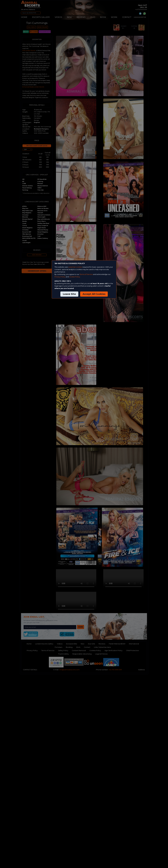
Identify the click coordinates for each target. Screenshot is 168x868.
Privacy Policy (60, 277)
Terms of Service (86, 274)
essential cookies (75, 267)
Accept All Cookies (94, 294)
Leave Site (69, 294)
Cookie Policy (75, 277)
